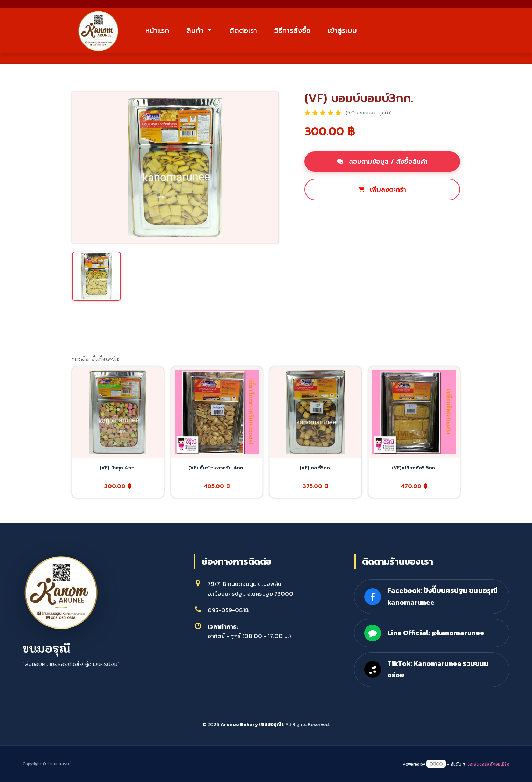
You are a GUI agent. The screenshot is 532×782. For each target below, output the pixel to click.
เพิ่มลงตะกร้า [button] (382, 189)
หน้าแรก (157, 30)
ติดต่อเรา (243, 30)
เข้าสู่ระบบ (342, 30)
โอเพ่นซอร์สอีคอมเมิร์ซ (488, 764)
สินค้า (196, 30)
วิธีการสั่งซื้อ (292, 30)
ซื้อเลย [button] (322, 213)
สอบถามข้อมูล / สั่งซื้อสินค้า (382, 162)
